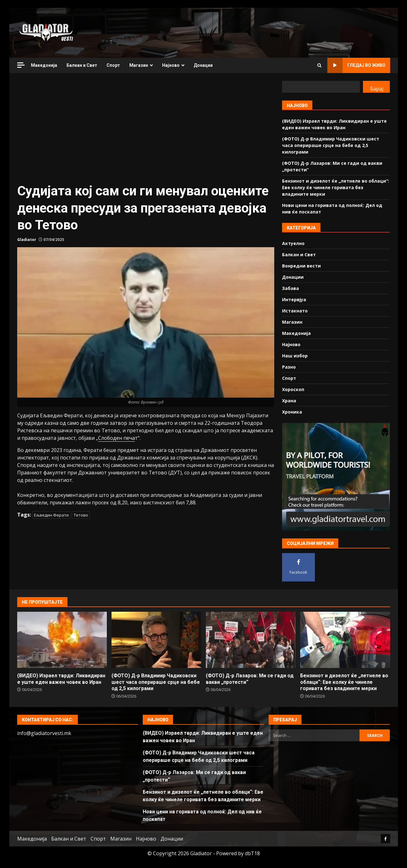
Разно (289, 367)
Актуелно (293, 243)
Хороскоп (293, 389)
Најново (171, 65)
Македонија (44, 65)
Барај (377, 89)
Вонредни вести (301, 266)
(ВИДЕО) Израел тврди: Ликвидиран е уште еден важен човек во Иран (62, 640)
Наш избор (295, 356)
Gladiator (27, 240)
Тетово (81, 515)
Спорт (113, 65)
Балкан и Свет (82, 65)
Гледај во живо (356, 65)
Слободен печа (117, 438)
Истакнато (295, 311)
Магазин (139, 65)
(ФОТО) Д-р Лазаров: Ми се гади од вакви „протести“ (251, 640)
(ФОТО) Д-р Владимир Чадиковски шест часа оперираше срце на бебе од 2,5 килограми (331, 145)
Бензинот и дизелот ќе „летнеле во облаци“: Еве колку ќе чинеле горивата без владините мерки (336, 187)
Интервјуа (294, 299)
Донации (203, 65)
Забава (290, 288)
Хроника (292, 412)
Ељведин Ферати (51, 515)
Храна (289, 401)
